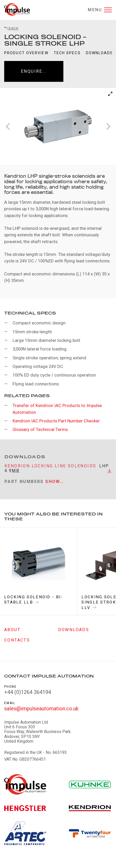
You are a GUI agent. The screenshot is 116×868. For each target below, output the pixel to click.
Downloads (100, 53)
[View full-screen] (110, 94)
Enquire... (34, 71)
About (12, 630)
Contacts (17, 640)
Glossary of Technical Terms (40, 429)
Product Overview (26, 53)
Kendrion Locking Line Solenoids (50, 468)
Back (11, 28)
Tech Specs (67, 53)
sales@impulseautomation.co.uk (41, 709)
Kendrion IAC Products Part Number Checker (56, 421)
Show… (54, 484)
